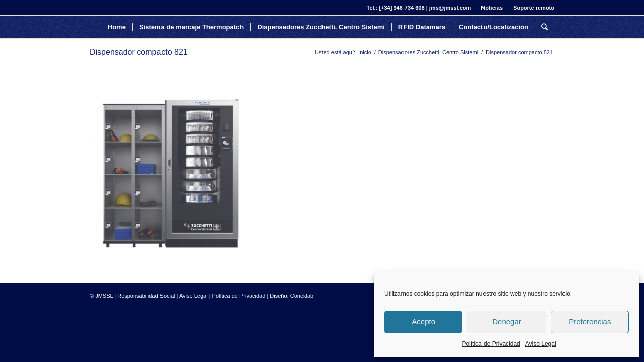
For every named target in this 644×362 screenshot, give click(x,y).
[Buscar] (545, 27)
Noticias (492, 8)
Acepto (423, 322)
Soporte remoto (534, 8)
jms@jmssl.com (450, 8)
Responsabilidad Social (146, 296)
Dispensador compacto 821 (139, 52)
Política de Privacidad (491, 344)
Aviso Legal (541, 344)
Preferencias (590, 322)
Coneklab (302, 296)
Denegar (507, 322)
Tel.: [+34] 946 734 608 (396, 8)
